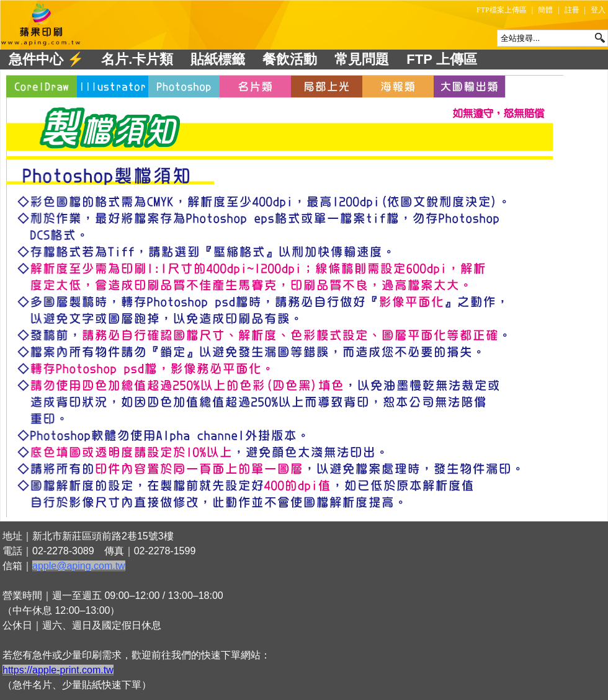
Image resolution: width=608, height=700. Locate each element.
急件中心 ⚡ (46, 59)
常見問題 (362, 59)
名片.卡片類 (137, 59)
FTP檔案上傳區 (502, 10)
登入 (598, 10)
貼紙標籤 (218, 59)
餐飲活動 (290, 59)
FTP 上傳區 (441, 59)
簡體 (545, 10)
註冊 (572, 10)
